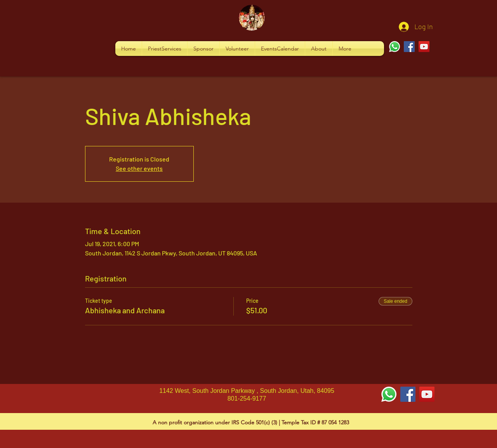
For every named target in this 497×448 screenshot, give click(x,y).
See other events (139, 168)
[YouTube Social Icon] (427, 394)
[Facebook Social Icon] (408, 394)
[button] (165, 49)
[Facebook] (409, 47)
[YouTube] (424, 47)
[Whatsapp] (394, 47)
